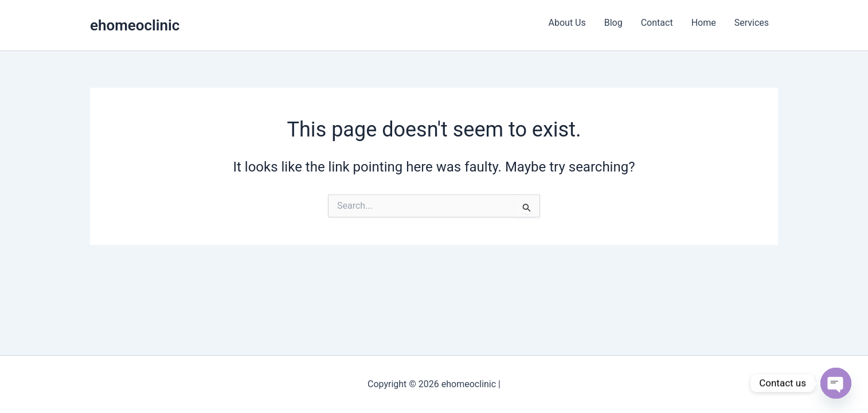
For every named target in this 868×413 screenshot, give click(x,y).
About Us (567, 23)
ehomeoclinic (135, 25)
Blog (613, 23)
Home (704, 23)
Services (752, 23)
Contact (657, 23)
